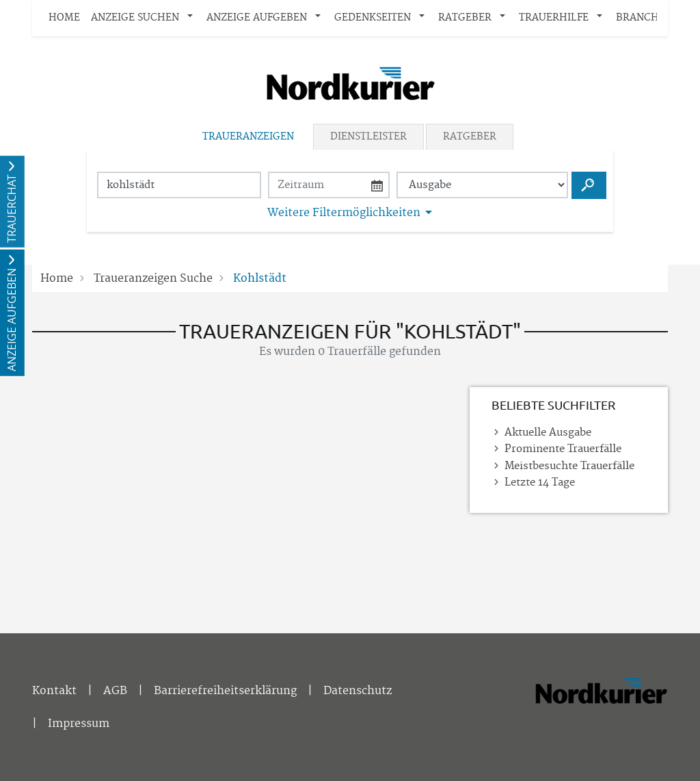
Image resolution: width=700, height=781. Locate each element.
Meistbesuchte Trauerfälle (569, 466)
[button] (193, 18)
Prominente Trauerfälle (563, 449)
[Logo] (350, 83)
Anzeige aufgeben (257, 18)
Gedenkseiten (373, 18)
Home (64, 18)
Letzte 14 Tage (540, 482)
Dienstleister (368, 137)
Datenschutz (358, 691)
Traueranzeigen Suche (153, 278)
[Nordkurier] (601, 710)
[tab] (249, 137)
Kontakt (54, 691)
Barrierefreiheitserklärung (225, 691)
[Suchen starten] (589, 185)
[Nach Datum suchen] (329, 185)
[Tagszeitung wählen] (482, 185)
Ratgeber (465, 18)
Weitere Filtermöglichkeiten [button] (344, 213)
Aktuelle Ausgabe (548, 433)
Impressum (79, 724)
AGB (115, 691)
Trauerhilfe (554, 18)
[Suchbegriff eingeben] (179, 185)
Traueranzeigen (248, 137)
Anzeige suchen (135, 18)
